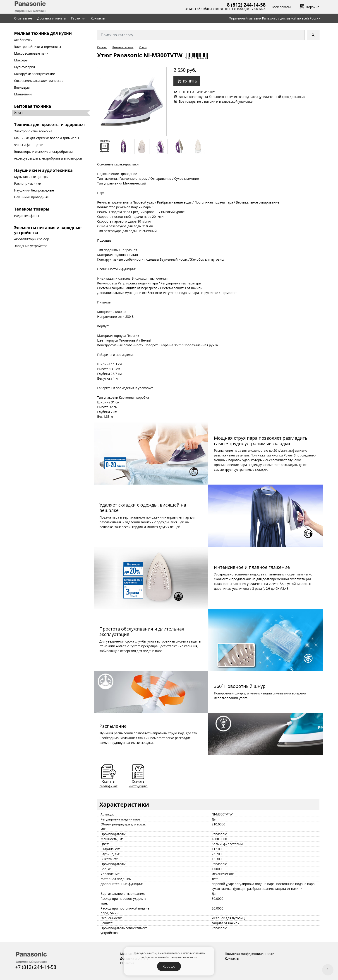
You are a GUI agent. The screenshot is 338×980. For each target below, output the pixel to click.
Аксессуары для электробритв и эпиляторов (48, 158)
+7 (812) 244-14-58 (36, 967)
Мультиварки (24, 67)
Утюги (19, 113)
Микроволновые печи (31, 53)
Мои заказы (282, 7)
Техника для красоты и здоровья (49, 124)
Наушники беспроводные (34, 190)
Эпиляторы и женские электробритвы (43, 152)
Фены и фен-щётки (29, 145)
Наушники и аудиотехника (43, 170)
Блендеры (22, 87)
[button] (187, 81)
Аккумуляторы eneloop (32, 239)
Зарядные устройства (31, 246)
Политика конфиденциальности (250, 954)
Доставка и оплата (52, 18)
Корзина (308, 7)
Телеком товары (32, 209)
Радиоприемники (28, 183)
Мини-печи (23, 94)
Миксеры (21, 60)
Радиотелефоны (26, 216)
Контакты (98, 18)
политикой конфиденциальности (175, 957)
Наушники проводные (31, 197)
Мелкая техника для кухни (43, 33)
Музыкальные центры (31, 177)
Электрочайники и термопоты (37, 47)
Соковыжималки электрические (39, 81)
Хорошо (169, 966)
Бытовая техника (32, 106)
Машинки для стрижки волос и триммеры (46, 138)
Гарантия (78, 18)
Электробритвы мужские (33, 131)
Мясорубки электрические (34, 74)
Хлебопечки (23, 40)
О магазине (23, 18)
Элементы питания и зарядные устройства (48, 230)
